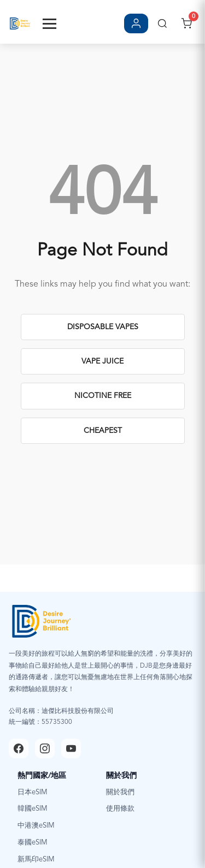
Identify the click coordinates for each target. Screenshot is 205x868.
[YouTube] (71, 748)
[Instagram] (45, 748)
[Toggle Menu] (49, 24)
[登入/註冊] (136, 23)
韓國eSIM (33, 809)
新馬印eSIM (36, 860)
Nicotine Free (103, 396)
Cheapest (103, 431)
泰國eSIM (33, 843)
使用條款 (120, 809)
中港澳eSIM (36, 826)
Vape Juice (102, 361)
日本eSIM (33, 792)
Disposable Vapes (103, 327)
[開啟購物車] (186, 23)
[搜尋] (162, 23)
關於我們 (120, 792)
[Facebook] (19, 748)
